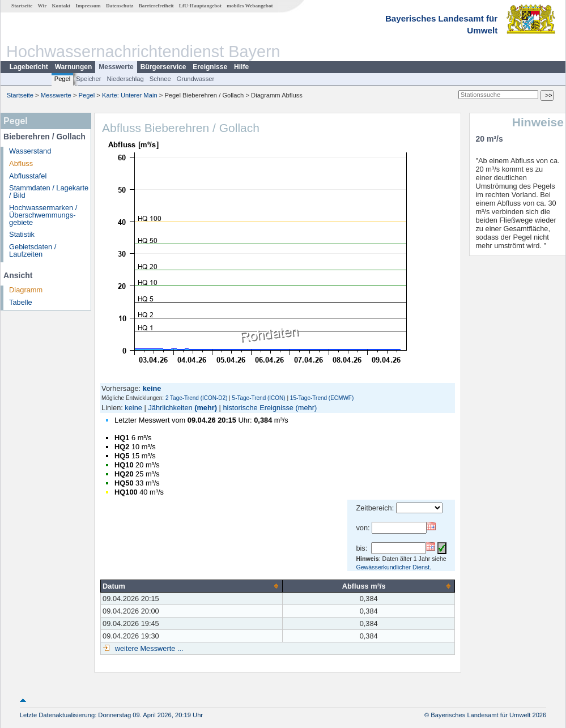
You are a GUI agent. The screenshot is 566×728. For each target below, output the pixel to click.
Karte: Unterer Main (130, 95)
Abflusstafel (28, 176)
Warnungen (74, 67)
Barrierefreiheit (156, 6)
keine (133, 408)
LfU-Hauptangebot (200, 6)
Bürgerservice (163, 67)
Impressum (88, 6)
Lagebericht (29, 67)
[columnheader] (192, 586)
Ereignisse (210, 67)
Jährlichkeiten (170, 408)
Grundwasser (196, 79)
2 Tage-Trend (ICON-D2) (196, 398)
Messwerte (116, 67)
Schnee (160, 79)
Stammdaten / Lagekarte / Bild (49, 191)
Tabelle (21, 302)
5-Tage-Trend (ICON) (259, 398)
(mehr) (206, 408)
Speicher (88, 79)
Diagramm (26, 290)
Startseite (22, 6)
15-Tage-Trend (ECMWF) (322, 398)
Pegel (63, 79)
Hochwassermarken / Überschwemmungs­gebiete (43, 215)
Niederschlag (125, 79)
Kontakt (61, 6)
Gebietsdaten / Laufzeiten (33, 250)
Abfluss (21, 163)
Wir (42, 6)
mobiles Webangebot (250, 6)
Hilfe (241, 67)
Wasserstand (30, 151)
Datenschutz (120, 6)
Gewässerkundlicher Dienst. (393, 567)
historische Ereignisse (258, 408)
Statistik (22, 234)
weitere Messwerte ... (148, 648)
